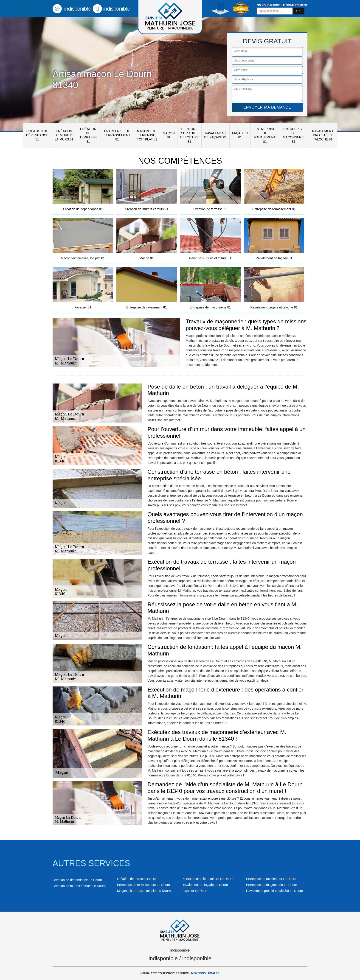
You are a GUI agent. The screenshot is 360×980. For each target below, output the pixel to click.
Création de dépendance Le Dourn (77, 880)
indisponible (72, 9)
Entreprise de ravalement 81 (265, 135)
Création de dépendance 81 (37, 135)
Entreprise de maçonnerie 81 (294, 135)
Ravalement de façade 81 (215, 135)
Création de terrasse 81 (88, 135)
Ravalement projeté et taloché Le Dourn (274, 891)
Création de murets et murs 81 (64, 135)
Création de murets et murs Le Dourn (79, 886)
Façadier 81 (240, 135)
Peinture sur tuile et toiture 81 (189, 135)
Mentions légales (205, 973)
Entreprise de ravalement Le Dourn (271, 879)
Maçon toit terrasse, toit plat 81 (147, 135)
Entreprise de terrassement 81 (117, 135)
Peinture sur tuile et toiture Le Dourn (207, 879)
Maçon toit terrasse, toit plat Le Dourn (144, 891)
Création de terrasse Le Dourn (139, 879)
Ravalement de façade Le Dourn (205, 885)
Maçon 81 (169, 135)
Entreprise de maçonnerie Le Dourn (272, 885)
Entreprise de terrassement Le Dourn (143, 885)
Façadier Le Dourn (195, 891)
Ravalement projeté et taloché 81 (323, 135)
